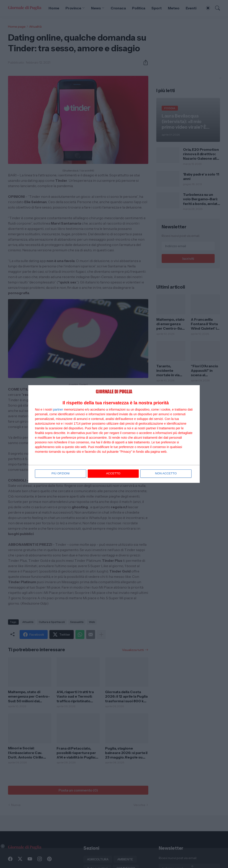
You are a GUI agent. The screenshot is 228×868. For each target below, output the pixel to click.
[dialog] (114, 434)
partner (58, 409)
